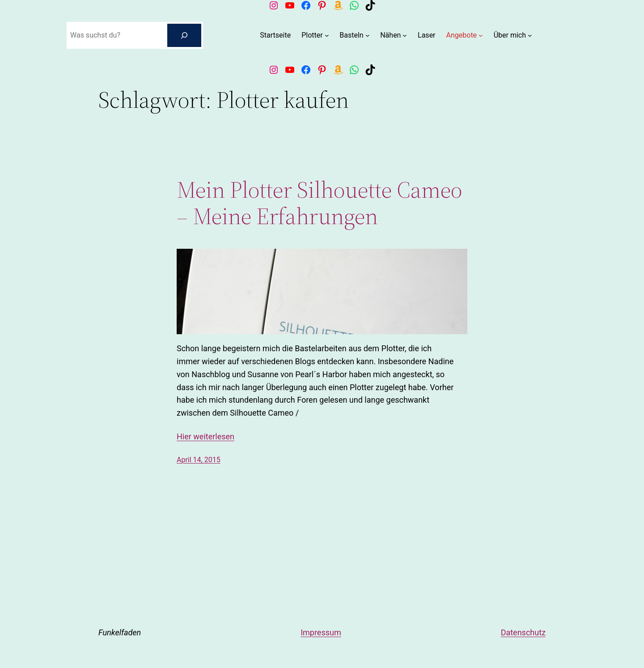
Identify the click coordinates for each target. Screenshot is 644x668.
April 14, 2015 (199, 460)
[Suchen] (184, 35)
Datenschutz (523, 632)
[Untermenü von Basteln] (368, 35)
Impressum (321, 632)
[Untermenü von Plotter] (327, 35)
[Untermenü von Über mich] (530, 35)
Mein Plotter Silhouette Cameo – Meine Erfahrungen (319, 203)
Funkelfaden (120, 632)
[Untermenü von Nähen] (405, 35)
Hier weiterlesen (205, 436)
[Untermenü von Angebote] (481, 35)
